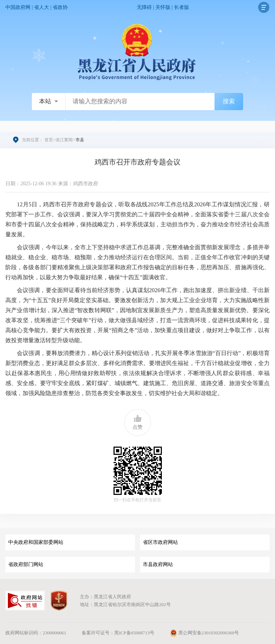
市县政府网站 (158, 564)
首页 (49, 140)
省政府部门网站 (26, 564)
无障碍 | (146, 7)
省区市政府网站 (160, 542)
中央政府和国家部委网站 (36, 542)
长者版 (182, 7)
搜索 (229, 101)
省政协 (60, 7)
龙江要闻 (64, 140)
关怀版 (163, 7)
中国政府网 (18, 7)
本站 (45, 101)
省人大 (42, 7)
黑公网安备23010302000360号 (204, 633)
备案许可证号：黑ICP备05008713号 (118, 633)
